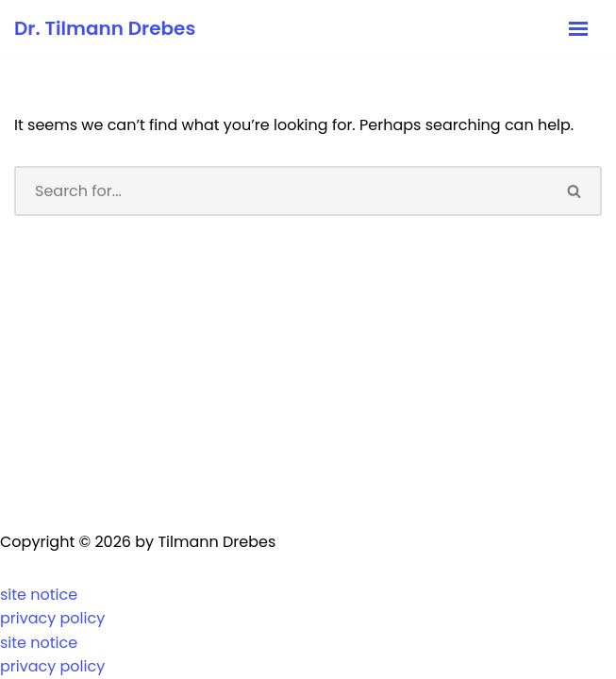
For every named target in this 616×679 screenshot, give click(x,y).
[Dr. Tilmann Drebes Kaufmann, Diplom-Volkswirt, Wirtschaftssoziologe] (105, 28)
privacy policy (52, 618)
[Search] (281, 191)
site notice (39, 595)
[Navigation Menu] (578, 29)
